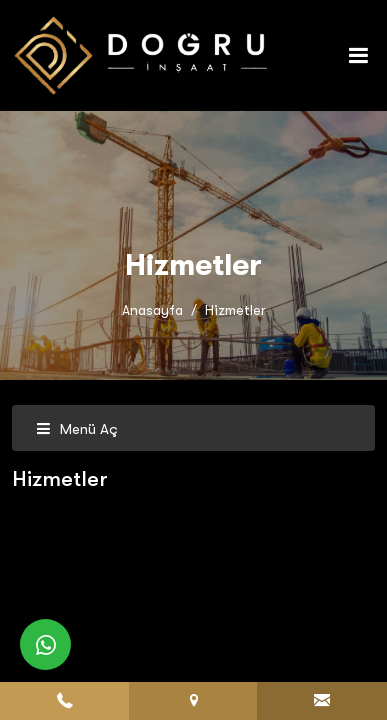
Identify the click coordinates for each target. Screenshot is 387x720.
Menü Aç (77, 429)
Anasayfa (152, 310)
